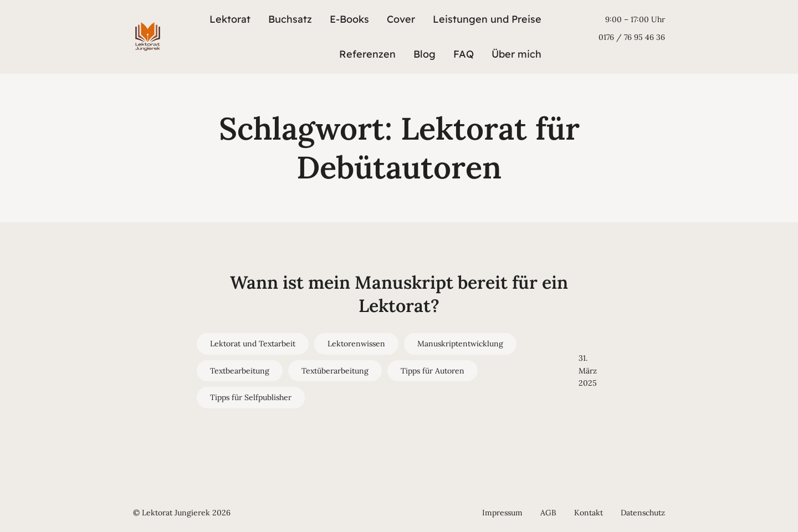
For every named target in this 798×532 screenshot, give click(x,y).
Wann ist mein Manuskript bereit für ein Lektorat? (399, 294)
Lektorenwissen (356, 344)
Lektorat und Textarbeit (253, 344)
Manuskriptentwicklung (460, 344)
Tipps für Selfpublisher (251, 397)
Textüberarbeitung (335, 371)
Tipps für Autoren (433, 371)
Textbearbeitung (240, 371)
